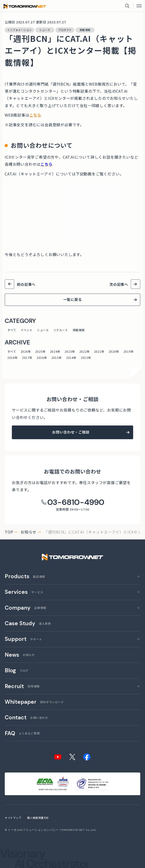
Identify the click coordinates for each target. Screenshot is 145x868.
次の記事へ (119, 284)
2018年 (12, 358)
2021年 (99, 351)
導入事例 (28, 624)
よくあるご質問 (22, 734)
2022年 (84, 351)
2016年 (42, 358)
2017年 (27, 358)
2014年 (71, 358)
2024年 (55, 351)
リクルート (61, 330)
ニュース (43, 330)
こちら (35, 115)
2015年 (57, 358)
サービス (24, 592)
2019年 (129, 351)
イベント (27, 330)
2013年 (86, 358)
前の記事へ (26, 284)
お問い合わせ (26, 718)
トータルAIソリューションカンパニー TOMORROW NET (46, 830)
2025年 (40, 351)
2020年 (114, 351)
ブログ (17, 671)
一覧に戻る (73, 299)
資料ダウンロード (34, 702)
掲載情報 (79, 330)
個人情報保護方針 (38, 818)
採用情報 (22, 687)
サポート (23, 639)
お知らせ (29, 532)
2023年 (70, 351)
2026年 (26, 351)
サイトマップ (13, 818)
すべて (12, 330)
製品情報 (25, 577)
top (9, 532)
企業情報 (25, 608)
